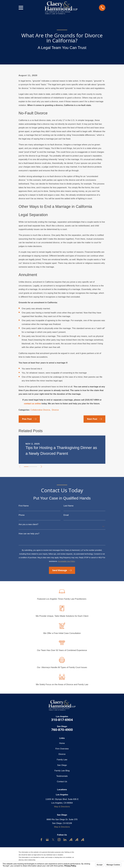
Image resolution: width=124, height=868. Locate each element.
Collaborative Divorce (40, 410)
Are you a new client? (29, 524)
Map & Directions (62, 807)
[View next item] (42, 467)
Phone (22, 515)
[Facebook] (41, 840)
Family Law (62, 760)
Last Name (68, 506)
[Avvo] (71, 840)
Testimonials (62, 776)
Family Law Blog (62, 771)
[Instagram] (59, 840)
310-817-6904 (62, 720)
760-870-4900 (62, 730)
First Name (24, 506)
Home (62, 743)
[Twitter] (53, 840)
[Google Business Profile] (47, 840)
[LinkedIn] (65, 840)
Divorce (55, 410)
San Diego (62, 765)
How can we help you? (29, 534)
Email (66, 515)
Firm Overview (62, 749)
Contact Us (62, 782)
